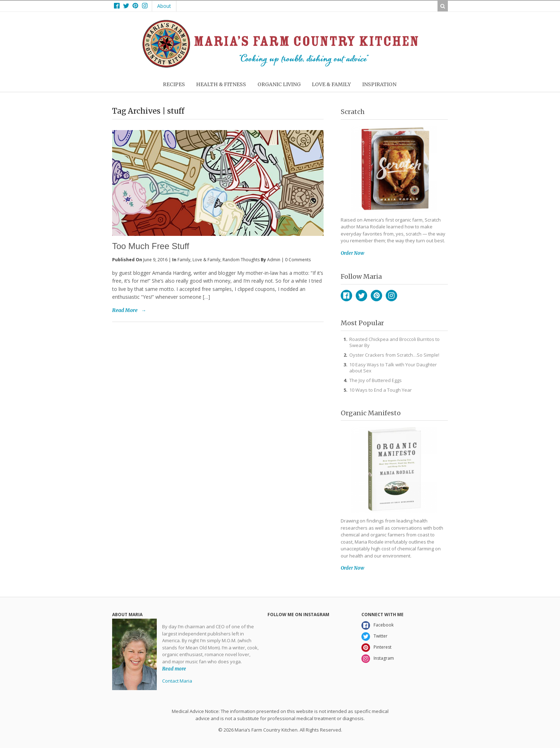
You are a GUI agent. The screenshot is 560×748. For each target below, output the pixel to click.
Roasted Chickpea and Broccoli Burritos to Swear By (394, 342)
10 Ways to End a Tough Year (381, 390)
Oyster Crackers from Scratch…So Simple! (394, 355)
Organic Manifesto (371, 413)
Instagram (391, 296)
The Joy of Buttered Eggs (376, 380)
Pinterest (376, 296)
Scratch (353, 112)
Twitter (361, 296)
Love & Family (206, 260)
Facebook (346, 296)
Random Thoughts (241, 260)
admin (274, 260)
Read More (125, 310)
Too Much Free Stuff (151, 246)
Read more (174, 668)
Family (184, 260)
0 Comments (298, 260)
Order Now (352, 253)
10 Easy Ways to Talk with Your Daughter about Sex (393, 368)
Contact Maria (177, 681)
